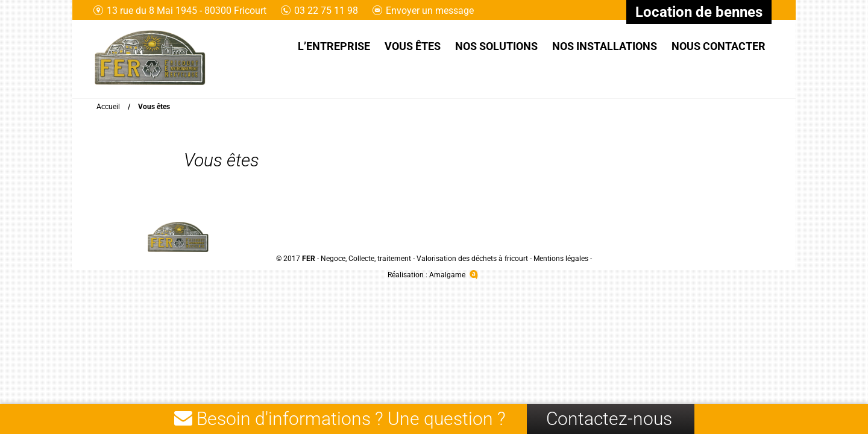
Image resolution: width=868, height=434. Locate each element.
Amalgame (455, 275)
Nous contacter (719, 46)
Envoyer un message (423, 11)
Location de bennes (699, 12)
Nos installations (605, 46)
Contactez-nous (609, 419)
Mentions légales (561, 259)
